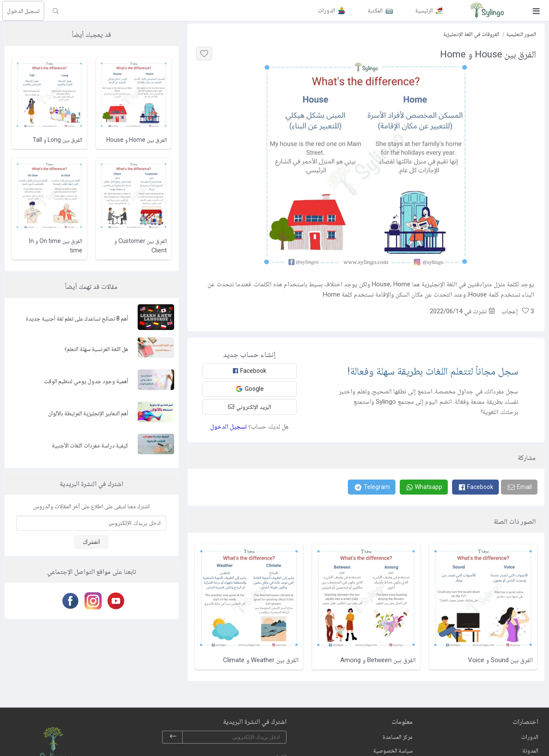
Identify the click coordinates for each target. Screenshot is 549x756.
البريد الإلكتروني (250, 407)
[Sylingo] (487, 11)
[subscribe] (173, 737)
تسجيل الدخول (23, 11)
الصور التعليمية (521, 34)
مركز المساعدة (398, 737)
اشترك (91, 542)
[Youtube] (114, 601)
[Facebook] (475, 487)
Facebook (250, 371)
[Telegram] (372, 487)
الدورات (530, 737)
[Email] (519, 487)
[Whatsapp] (424, 487)
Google (250, 389)
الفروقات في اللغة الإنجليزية (471, 34)
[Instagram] (92, 601)
